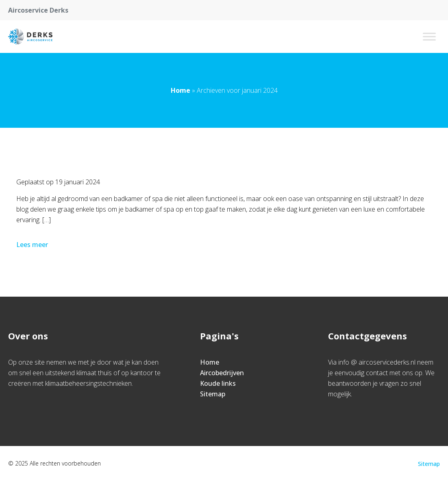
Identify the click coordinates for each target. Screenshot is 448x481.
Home (181, 90)
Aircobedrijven (222, 373)
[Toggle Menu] (429, 36)
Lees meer (33, 245)
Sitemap (213, 394)
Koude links (218, 383)
